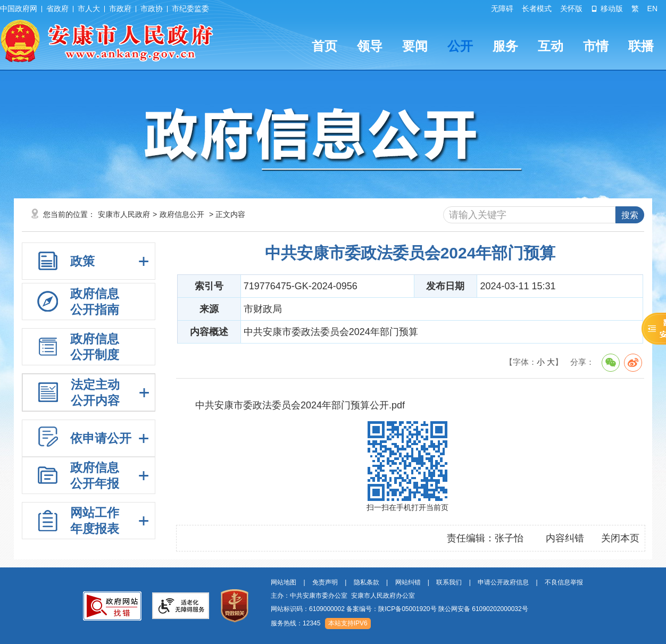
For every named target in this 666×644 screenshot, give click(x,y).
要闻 (415, 46)
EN (652, 9)
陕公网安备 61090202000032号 (483, 609)
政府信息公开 (182, 214)
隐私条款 (367, 582)
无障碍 (502, 9)
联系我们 (449, 582)
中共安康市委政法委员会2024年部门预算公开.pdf (300, 405)
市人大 (89, 9)
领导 (370, 46)
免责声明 (325, 582)
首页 (324, 46)
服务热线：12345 (295, 623)
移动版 (607, 9)
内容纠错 (565, 538)
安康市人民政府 (124, 214)
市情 (596, 46)
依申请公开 (101, 438)
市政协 (152, 9)
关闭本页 (620, 538)
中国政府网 (19, 9)
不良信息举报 (564, 582)
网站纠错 (408, 582)
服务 (505, 46)
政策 (82, 261)
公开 (460, 46)
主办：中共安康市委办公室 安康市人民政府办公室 (343, 596)
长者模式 (537, 9)
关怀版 (571, 9)
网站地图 (284, 582)
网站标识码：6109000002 (399, 609)
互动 (551, 46)
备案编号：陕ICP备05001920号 (391, 609)
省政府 (57, 9)
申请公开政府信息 (503, 582)
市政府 (120, 9)
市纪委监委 (190, 9)
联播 (641, 46)
